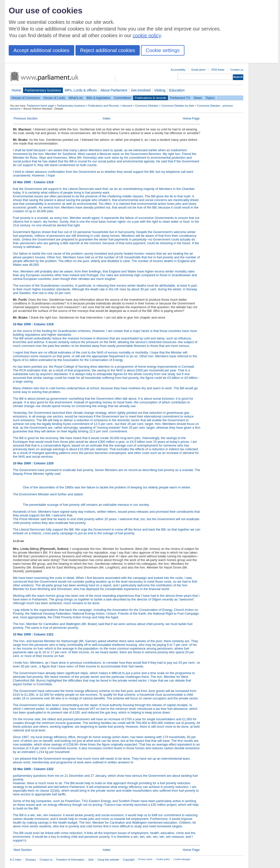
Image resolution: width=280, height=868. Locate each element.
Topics (210, 98)
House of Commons (26, 98)
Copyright (129, 860)
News (198, 98)
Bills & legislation (98, 98)
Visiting (160, 90)
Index (107, 118)
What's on (76, 98)
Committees (122, 98)
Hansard (127, 106)
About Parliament (114, 90)
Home (16, 90)
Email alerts (198, 70)
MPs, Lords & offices (81, 90)
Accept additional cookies (41, 50)
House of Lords (54, 98)
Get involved (141, 90)
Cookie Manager (182, 859)
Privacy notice (145, 859)
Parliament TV (180, 98)
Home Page (191, 118)
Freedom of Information (70, 860)
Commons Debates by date (178, 106)
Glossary (31, 860)
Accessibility (178, 70)
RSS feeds (218, 70)
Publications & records (151, 98)
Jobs (91, 860)
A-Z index (16, 860)
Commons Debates (147, 106)
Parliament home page (40, 106)
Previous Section (26, 118)
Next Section (23, 850)
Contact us (237, 70)
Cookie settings (163, 50)
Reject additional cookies (108, 50)
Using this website (108, 860)
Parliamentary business (43, 90)
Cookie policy (163, 859)
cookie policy (147, 35)
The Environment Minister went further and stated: (107, 500)
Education (177, 90)
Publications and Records (103, 106)
